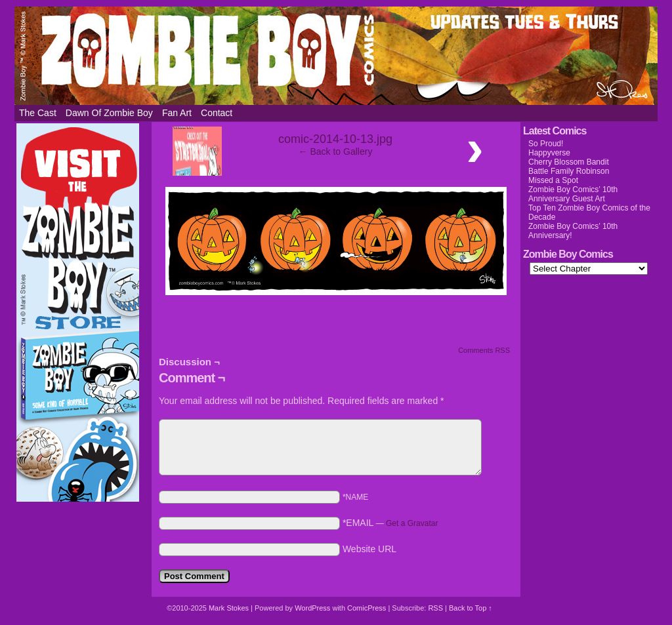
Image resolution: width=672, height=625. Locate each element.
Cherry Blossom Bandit (569, 162)
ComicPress (367, 608)
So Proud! (546, 144)
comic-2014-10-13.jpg (335, 139)
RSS (435, 608)
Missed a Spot (553, 180)
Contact (217, 113)
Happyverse (549, 153)
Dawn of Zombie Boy (109, 113)
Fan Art (177, 113)
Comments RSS (484, 350)
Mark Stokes (230, 608)
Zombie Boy (336, 56)
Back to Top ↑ (471, 608)
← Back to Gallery (336, 151)
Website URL (369, 549)
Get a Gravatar (412, 523)
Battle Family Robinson (569, 171)
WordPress (312, 608)
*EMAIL (390, 523)
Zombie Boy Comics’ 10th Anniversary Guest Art (573, 194)
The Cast (38, 113)
